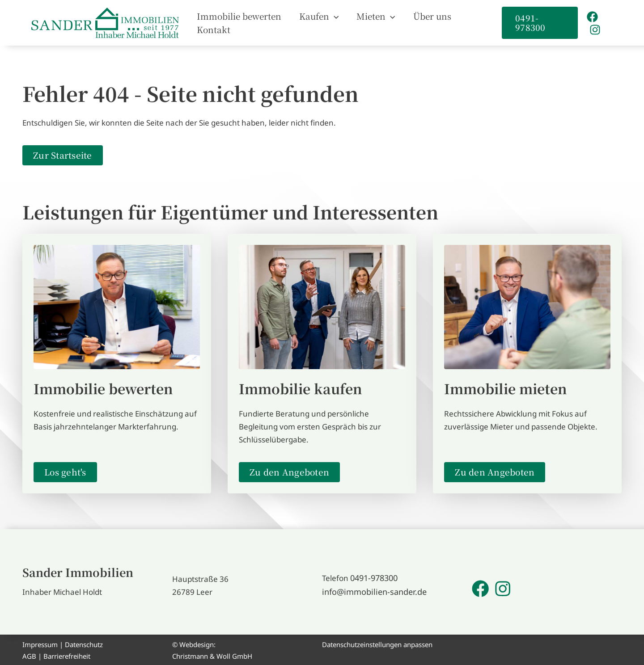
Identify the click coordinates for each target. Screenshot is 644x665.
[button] (340, 22)
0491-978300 (374, 578)
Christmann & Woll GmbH (212, 655)
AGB (29, 655)
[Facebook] (591, 23)
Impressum (40, 643)
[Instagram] (607, 23)
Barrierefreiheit (67, 655)
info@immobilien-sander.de (371, 591)
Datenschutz (84, 643)
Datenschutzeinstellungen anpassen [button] (377, 643)
